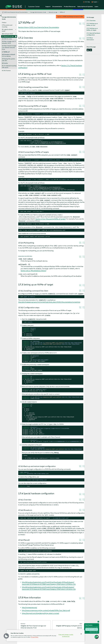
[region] (46, 636)
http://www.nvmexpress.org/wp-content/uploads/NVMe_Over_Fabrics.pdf (46, 610)
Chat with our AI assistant (92, 629)
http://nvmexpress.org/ (30, 607)
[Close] (81, 634)
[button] (6, 636)
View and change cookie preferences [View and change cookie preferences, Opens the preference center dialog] (66, 636)
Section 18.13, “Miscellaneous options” (33, 271)
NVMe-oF (62, 12)
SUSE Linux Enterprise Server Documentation (16, 12)
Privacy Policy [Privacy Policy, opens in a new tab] (35, 637)
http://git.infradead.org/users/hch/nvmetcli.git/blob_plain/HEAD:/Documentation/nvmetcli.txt (49, 302)
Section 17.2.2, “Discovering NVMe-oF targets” (51, 219)
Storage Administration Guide (38, 12)
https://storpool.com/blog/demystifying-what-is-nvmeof (41, 613)
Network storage (53, 12)
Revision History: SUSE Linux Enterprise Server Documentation (39, 27)
